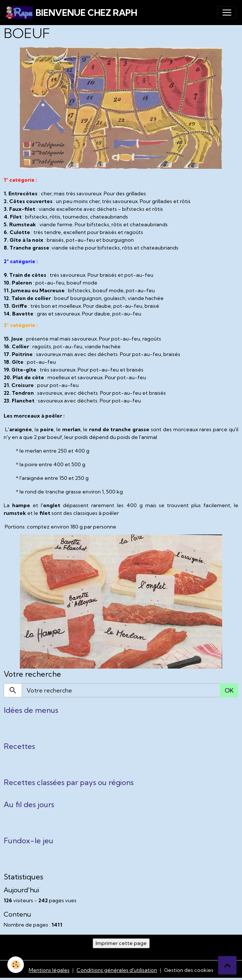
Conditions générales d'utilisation (117, 970)
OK (229, 690)
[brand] (72, 13)
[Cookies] (16, 965)
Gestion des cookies (189, 970)
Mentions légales (49, 970)
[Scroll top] (227, 965)
